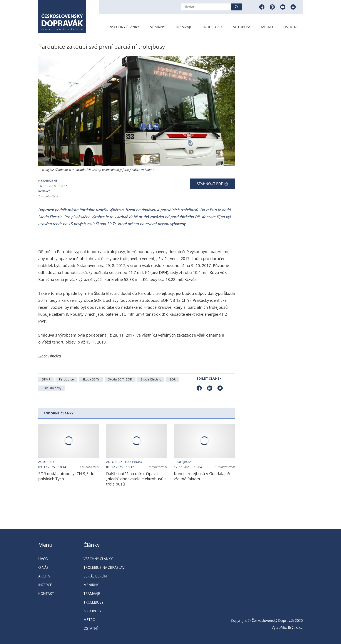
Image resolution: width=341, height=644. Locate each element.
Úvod (43, 559)
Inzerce (45, 585)
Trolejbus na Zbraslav (104, 567)
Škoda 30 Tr (91, 379)
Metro (267, 27)
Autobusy (242, 27)
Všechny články (125, 27)
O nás (43, 567)
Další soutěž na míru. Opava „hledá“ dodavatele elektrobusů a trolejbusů (136, 479)
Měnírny (157, 27)
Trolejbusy (212, 27)
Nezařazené (48, 181)
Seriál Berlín (95, 576)
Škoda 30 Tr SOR (120, 379)
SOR (173, 379)
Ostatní (290, 27)
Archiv (44, 576)
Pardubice (66, 379)
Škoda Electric (151, 379)
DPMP (46, 379)
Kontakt (46, 594)
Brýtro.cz (295, 627)
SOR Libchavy (52, 388)
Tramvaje (184, 27)
